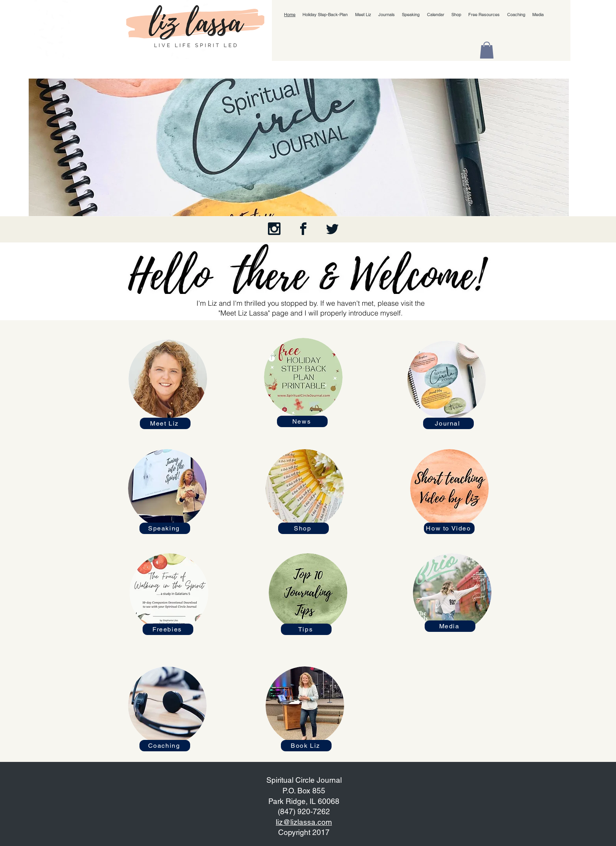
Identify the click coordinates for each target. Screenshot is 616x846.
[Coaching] (165, 746)
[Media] (450, 626)
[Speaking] (165, 528)
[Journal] (448, 423)
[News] (302, 421)
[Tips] (306, 629)
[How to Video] (449, 528)
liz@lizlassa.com (304, 822)
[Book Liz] (306, 746)
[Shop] (303, 528)
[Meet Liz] (165, 423)
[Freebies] (168, 629)
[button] (487, 50)
